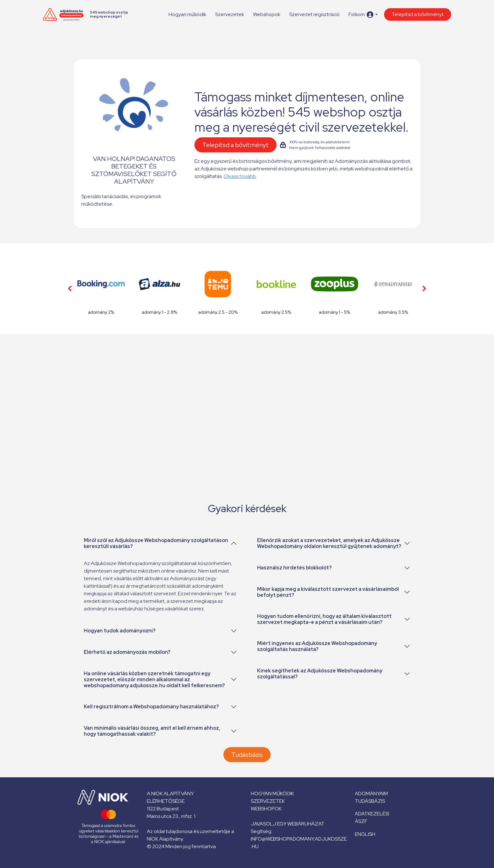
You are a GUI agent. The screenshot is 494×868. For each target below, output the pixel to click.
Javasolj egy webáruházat (288, 824)
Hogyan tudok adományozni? (120, 631)
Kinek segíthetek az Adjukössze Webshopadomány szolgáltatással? (320, 674)
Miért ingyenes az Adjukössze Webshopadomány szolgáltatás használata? (317, 646)
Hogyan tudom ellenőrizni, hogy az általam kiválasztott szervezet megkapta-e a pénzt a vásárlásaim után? (324, 619)
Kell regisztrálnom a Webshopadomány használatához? (151, 707)
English (365, 834)
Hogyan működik (187, 14)
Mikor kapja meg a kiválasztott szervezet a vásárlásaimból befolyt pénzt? (328, 592)
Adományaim (371, 794)
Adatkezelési (372, 814)
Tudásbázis (247, 755)
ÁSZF (361, 821)
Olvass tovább (240, 176)
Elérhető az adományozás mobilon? (127, 652)
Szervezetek (230, 14)
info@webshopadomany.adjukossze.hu (299, 843)
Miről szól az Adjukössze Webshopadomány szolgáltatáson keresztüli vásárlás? (156, 543)
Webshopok (267, 14)
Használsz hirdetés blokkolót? (294, 568)
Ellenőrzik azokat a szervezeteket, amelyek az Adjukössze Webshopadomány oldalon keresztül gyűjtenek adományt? (329, 543)
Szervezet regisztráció (314, 14)
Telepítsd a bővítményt (418, 14)
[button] (363, 15)
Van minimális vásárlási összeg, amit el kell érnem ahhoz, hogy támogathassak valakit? (152, 731)
